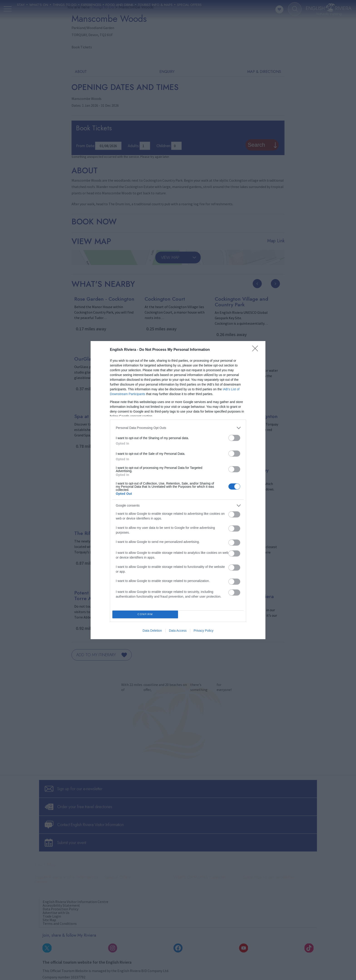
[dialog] (178, 490)
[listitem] (178, 428)
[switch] (234, 438)
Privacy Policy (204, 631)
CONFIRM (145, 614)
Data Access (178, 631)
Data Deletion (152, 631)
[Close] (257, 350)
